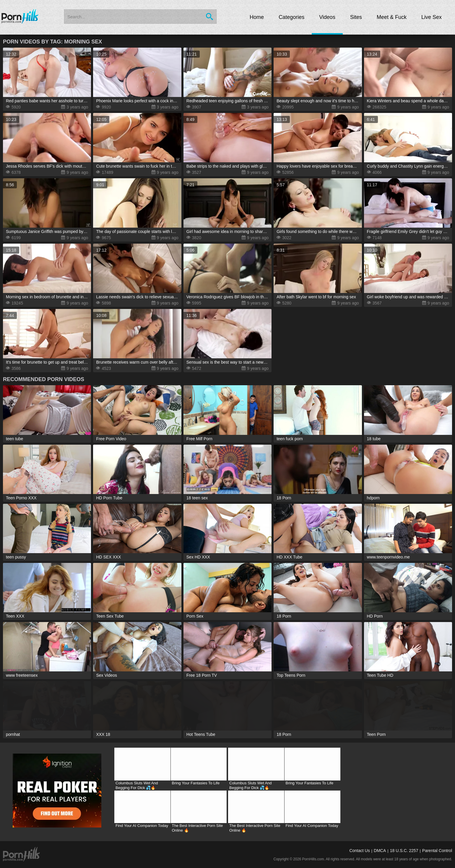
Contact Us (359, 851)
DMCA (380, 851)
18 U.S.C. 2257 (404, 851)
